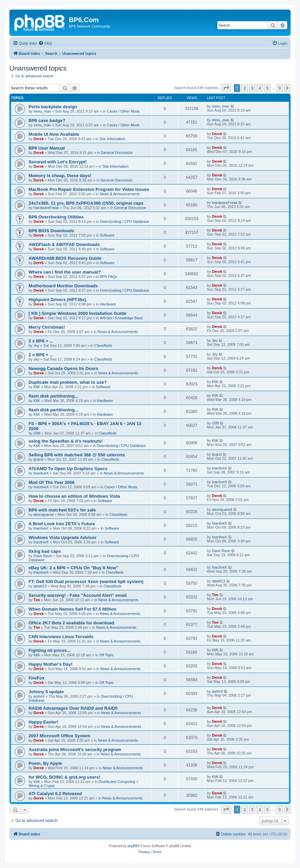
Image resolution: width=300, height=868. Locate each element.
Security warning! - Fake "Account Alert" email (78, 595)
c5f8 (37, 433)
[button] (226, 88)
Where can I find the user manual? (65, 272)
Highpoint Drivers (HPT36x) (57, 300)
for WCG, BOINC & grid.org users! (64, 777)
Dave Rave (43, 556)
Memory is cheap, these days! (60, 176)
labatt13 (40, 586)
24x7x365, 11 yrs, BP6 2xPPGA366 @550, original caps (86, 203)
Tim (37, 600)
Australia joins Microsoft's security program (75, 750)
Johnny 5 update (46, 692)
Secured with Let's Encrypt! (58, 162)
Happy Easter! (44, 722)
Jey (36, 345)
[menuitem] (45, 43)
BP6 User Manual (47, 148)
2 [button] (244, 88)
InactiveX (41, 473)
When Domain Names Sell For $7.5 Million (73, 609)
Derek (39, 139)
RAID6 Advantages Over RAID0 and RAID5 (73, 708)
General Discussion (117, 153)
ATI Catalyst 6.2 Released (55, 794)
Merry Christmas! (47, 327)
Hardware (108, 304)
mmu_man (42, 111)
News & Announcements (120, 194)
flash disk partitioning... (53, 396)
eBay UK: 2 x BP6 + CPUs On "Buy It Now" (73, 568)
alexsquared (44, 514)
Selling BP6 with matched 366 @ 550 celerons (77, 455)
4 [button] (260, 88)
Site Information (112, 139)
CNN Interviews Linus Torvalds (61, 637)
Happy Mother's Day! (51, 664)
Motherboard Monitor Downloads (63, 286)
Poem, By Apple (45, 763)
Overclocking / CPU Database (124, 221)
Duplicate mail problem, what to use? (68, 382)
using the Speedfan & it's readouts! (66, 441)
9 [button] (280, 88)
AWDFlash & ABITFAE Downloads (64, 244)
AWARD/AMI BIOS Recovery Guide (65, 258)
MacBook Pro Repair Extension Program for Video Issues (89, 189)
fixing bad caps (45, 551)
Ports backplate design (53, 107)
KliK (37, 387)
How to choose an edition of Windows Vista (74, 496)
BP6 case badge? (47, 120)
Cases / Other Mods (123, 111)
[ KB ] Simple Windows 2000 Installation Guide (77, 313)
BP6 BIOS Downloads (51, 231)
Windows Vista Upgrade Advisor (62, 538)
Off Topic (106, 655)
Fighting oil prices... (50, 650)
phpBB (133, 846)
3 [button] (252, 88)
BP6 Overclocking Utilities (56, 217)
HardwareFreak (46, 208)
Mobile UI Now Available (54, 134)
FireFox (37, 678)
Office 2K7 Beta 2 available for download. (72, 623)
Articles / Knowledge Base (121, 318)
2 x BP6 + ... (41, 341)
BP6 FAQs (108, 277)
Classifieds (103, 345)
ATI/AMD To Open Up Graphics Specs (68, 469)
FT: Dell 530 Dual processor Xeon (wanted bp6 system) (86, 582)
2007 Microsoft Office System (59, 736)
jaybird (39, 696)
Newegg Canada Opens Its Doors (63, 368)
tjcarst (38, 459)
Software (107, 235)
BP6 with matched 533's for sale (62, 510)
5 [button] (267, 88)
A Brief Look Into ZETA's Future (62, 524)
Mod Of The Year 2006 (52, 482)
